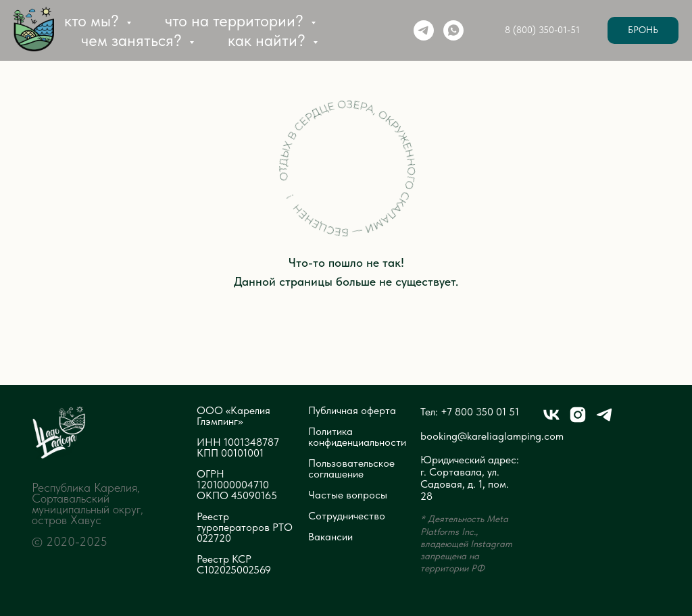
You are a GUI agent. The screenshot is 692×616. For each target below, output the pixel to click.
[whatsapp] (453, 30)
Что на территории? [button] (236, 21)
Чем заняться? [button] (133, 40)
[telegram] (424, 30)
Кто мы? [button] (94, 21)
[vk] (551, 420)
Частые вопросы (348, 495)
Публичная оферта (352, 411)
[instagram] (578, 420)
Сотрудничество (347, 516)
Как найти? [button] (269, 40)
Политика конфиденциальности (357, 437)
